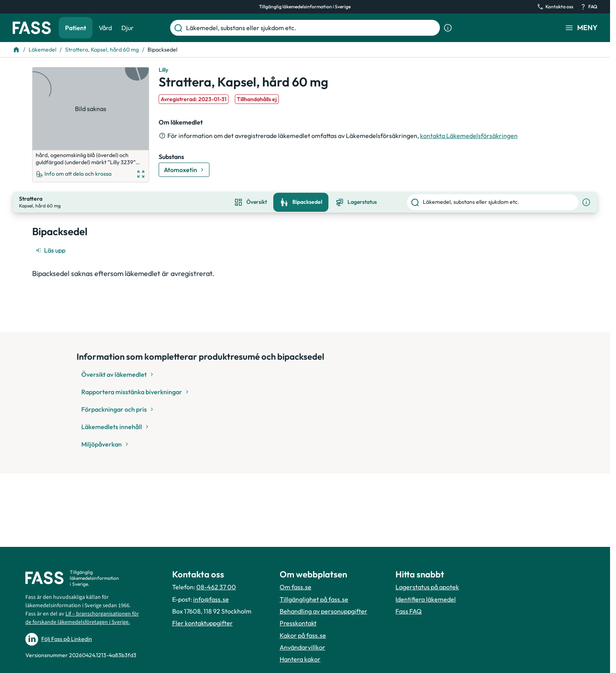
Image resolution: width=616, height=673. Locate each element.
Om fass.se (296, 587)
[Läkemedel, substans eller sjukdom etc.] (311, 28)
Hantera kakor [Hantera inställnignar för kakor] (300, 659)
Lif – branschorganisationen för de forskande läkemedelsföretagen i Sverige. (82, 618)
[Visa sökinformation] (448, 28)
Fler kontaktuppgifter (202, 623)
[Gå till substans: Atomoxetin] (184, 170)
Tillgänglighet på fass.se (314, 599)
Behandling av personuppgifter (323, 611)
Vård (105, 28)
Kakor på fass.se (303, 635)
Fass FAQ (409, 611)
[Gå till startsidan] (32, 28)
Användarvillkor (302, 647)
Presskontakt (298, 623)
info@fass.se (211, 599)
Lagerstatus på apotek (427, 587)
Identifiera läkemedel (426, 599)
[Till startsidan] (16, 50)
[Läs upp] (51, 244)
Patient (76, 28)
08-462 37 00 (216, 587)
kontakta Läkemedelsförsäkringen (469, 136)
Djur (128, 28)
